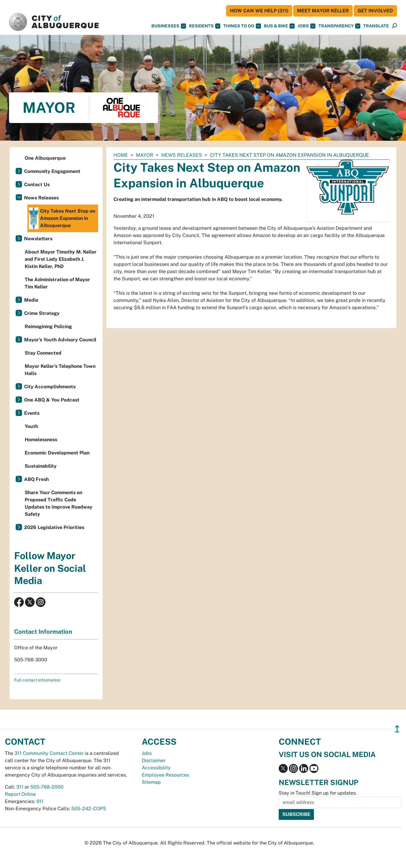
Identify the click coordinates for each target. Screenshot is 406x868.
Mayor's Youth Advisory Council (60, 340)
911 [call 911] (40, 801)
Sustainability (41, 466)
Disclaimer (154, 760)
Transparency (339, 26)
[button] (376, 26)
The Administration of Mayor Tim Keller (57, 283)
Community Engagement (52, 171)
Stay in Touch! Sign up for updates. (318, 793)
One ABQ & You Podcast (52, 400)
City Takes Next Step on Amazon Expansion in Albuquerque (62, 218)
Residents (205, 26)
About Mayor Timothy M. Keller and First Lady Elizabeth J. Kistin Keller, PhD (61, 259)
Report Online (20, 794)
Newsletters (38, 239)
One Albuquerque (45, 158)
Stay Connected (43, 353)
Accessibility (156, 768)
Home (121, 155)
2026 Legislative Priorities (54, 527)
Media (31, 300)
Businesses (169, 26)
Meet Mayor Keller (323, 11)
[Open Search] (394, 26)
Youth (31, 426)
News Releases (182, 155)
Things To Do (242, 26)
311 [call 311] (20, 787)
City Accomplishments (50, 387)
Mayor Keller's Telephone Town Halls (60, 370)
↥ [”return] (397, 729)
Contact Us (37, 185)
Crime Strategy (42, 313)
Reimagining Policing (48, 326)
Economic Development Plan (57, 453)
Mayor (145, 155)
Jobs (307, 26)
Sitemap (151, 782)
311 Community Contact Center (49, 753)
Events (32, 413)
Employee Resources (165, 775)
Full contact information (37, 680)
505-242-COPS (89, 809)
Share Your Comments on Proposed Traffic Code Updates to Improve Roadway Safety (59, 503)
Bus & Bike (279, 26)
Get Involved (375, 11)
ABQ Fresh (36, 479)
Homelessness (41, 440)
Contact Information (43, 632)
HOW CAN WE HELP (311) (259, 11)
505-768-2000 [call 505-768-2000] (47, 787)
